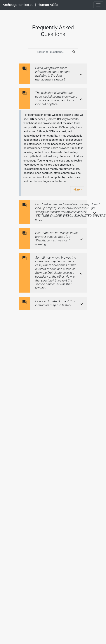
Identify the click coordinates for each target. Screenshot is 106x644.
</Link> (77, 190)
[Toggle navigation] (98, 5)
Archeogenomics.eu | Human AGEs (30, 5)
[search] (53, 52)
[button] (60, 74)
